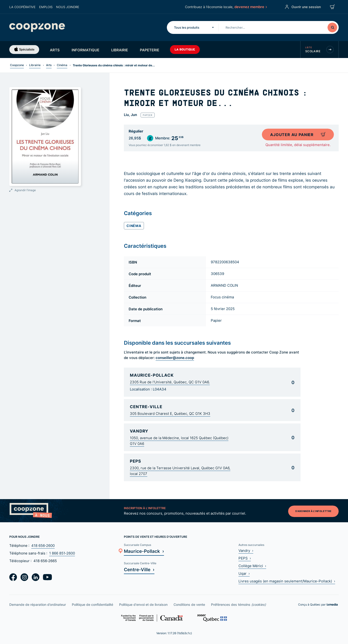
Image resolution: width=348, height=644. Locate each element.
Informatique (85, 50)
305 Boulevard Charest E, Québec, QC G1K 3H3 (170, 414)
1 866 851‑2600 (62, 553)
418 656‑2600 (43, 546)
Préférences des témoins (238, 604)
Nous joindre (68, 7)
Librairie (120, 50)
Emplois (46, 7)
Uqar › (244, 573)
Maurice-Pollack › (144, 551)
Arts (55, 50)
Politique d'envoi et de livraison (143, 604)
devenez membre (250, 7)
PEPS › (245, 558)
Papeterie (150, 50)
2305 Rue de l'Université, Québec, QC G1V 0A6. (170, 382)
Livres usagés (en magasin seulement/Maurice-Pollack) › (287, 581)
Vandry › (246, 551)
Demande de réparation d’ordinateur (38, 604)
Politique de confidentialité (92, 604)
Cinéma (62, 65)
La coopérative (22, 7)
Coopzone (17, 65)
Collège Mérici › (252, 566)
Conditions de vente (189, 604)
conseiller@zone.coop (175, 358)
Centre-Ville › (139, 569)
